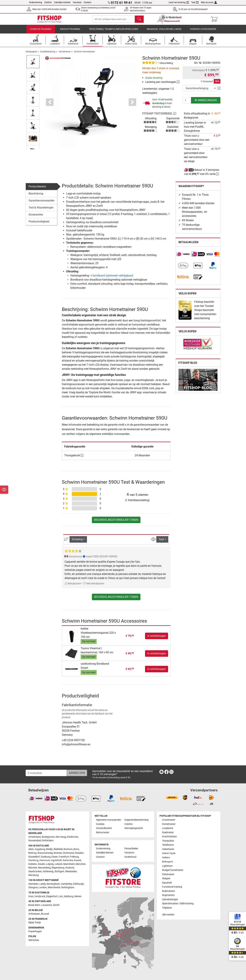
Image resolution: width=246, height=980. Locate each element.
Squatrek (167, 883)
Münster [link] (33, 868)
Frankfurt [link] (64, 857)
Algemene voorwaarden (109, 820)
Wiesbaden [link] (71, 871)
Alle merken (168, 915)
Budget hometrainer (173, 870)
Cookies (100, 824)
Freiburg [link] (74, 857)
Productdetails (37, 189)
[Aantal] (187, 103)
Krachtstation (169, 837)
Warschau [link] (34, 940)
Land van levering (179, 2)
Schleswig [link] (48, 871)
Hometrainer (65, 54)
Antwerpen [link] (34, 914)
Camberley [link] (66, 884)
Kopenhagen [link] (35, 931)
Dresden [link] (79, 853)
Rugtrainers (168, 895)
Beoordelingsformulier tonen (116, 522)
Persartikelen (131, 849)
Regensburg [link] (58, 868)
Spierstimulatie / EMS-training (178, 904)
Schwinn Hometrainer (84, 54)
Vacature (77, 2)
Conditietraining (41, 32)
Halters (166, 858)
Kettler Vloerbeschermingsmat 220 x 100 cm (98, 635)
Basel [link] (31, 905)
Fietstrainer (168, 874)
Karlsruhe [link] (68, 860)
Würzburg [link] (34, 875)
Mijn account (209, 2)
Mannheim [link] (69, 864)
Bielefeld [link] (58, 849)
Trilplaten (167, 908)
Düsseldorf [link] (34, 857)
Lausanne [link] (46, 905)
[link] (183, 257)
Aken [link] (31, 849)
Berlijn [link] (49, 849)
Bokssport (168, 862)
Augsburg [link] (40, 849)
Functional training (172, 887)
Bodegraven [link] (48, 837)
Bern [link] (38, 905)
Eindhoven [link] (73, 837)
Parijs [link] (38, 923)
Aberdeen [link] (33, 884)
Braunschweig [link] (45, 853)
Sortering (77, 542)
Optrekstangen (170, 899)
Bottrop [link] (32, 853)
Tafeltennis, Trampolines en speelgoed (114, 32)
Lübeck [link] (59, 864)
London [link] (43, 887)
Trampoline (168, 841)
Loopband (168, 828)
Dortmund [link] (68, 853)
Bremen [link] (58, 853)
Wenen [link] (78, 896)
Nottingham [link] (68, 887)
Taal (195, 2)
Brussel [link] (45, 914)
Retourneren (103, 832)
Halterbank (168, 849)
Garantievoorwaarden (42, 203)
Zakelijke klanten (62, 2)
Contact (87, 2)
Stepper (166, 878)
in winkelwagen (206, 103)
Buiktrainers (169, 891)
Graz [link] (31, 896)
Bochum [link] (68, 849)
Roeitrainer (168, 832)
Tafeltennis (168, 845)
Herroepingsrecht (134, 828)
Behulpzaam (73, 586)
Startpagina (31, 54)
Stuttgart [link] (59, 871)
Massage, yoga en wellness (164, 32)
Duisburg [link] (46, 857)
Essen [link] (55, 857)
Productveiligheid (39, 224)
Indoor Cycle (169, 853)
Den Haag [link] (61, 837)
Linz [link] (61, 896)
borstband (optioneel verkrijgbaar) (113, 278)
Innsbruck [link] (40, 896)
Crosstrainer (169, 820)
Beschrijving (36, 196)
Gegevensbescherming (136, 820)
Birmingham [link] (53, 884)
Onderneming (36, 2)
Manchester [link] (54, 887)
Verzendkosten (104, 828)
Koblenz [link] (33, 864)
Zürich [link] (56, 905)
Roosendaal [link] (35, 841)
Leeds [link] (43, 884)
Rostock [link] (70, 868)
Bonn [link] (76, 849)
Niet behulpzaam (94, 586)
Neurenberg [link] (44, 868)
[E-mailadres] (46, 773)
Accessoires (36, 217)
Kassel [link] (77, 860)
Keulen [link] (42, 864)
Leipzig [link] (50, 864)
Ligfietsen (167, 866)
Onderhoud (130, 857)
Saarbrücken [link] (35, 871)
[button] (50, 105)
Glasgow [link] (33, 887)
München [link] (81, 864)
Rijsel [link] (31, 923)
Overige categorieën (203, 32)
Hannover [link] (45, 860)
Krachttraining (70, 32)
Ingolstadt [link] (56, 860)
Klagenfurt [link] (52, 896)
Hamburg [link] (33, 860)
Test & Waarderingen (41, 210)
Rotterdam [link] (48, 841)
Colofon (48, 2)
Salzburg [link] (69, 896)
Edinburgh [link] (78, 884)
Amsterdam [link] (35, 837)
